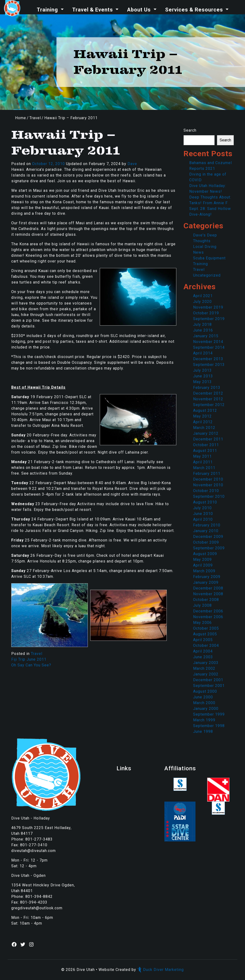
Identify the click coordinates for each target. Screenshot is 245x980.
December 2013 (208, 359)
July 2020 (202, 302)
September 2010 (209, 496)
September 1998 (209, 726)
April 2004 (203, 651)
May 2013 (202, 382)
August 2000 (205, 691)
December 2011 (208, 439)
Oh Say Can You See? (31, 665)
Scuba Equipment (209, 258)
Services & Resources (195, 10)
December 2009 (208, 537)
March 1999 (204, 720)
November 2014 (208, 342)
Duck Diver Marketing (161, 970)
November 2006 (208, 617)
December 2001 (208, 680)
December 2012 (208, 393)
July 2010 (202, 508)
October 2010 (206, 491)
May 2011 (202, 456)
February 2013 (207, 388)
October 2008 (206, 600)
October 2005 (206, 628)
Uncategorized (207, 275)
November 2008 (208, 594)
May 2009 (202, 560)
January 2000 (206, 709)
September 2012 (209, 405)
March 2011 (204, 468)
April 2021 (203, 296)
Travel (35, 118)
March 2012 (204, 428)
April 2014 (203, 353)
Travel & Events (93, 10)
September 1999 (209, 714)
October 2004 (206, 645)
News (198, 252)
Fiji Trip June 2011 (29, 659)
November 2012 (208, 399)
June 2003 (203, 657)
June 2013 (203, 376)
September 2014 (209, 347)
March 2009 (204, 571)
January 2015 (206, 336)
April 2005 (203, 640)
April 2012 (203, 422)
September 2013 (209, 365)
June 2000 (203, 697)
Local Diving (205, 247)
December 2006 (208, 611)
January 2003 (206, 663)
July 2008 (202, 605)
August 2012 (205, 410)
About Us (140, 10)
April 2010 (203, 519)
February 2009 (207, 577)
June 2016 (203, 330)
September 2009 (209, 548)
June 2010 (203, 514)
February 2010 (207, 525)
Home (21, 118)
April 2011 (203, 462)
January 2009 (206, 582)
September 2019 (209, 319)
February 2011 (207, 474)
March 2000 (204, 703)
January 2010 (206, 531)
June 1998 (203, 731)
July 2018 (202, 324)
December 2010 (208, 479)
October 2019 (206, 313)
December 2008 (208, 588)
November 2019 (208, 307)
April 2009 (203, 565)
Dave (132, 164)
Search (190, 130)
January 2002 (206, 674)
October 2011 (206, 445)
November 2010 (208, 485)
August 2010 (205, 502)
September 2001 (209, 686)
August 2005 (205, 634)
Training (48, 10)
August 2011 (205, 451)
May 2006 (202, 623)
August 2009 (205, 554)
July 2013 (202, 370)
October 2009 (206, 542)
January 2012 (206, 433)
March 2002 (204, 668)
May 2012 (202, 416)
